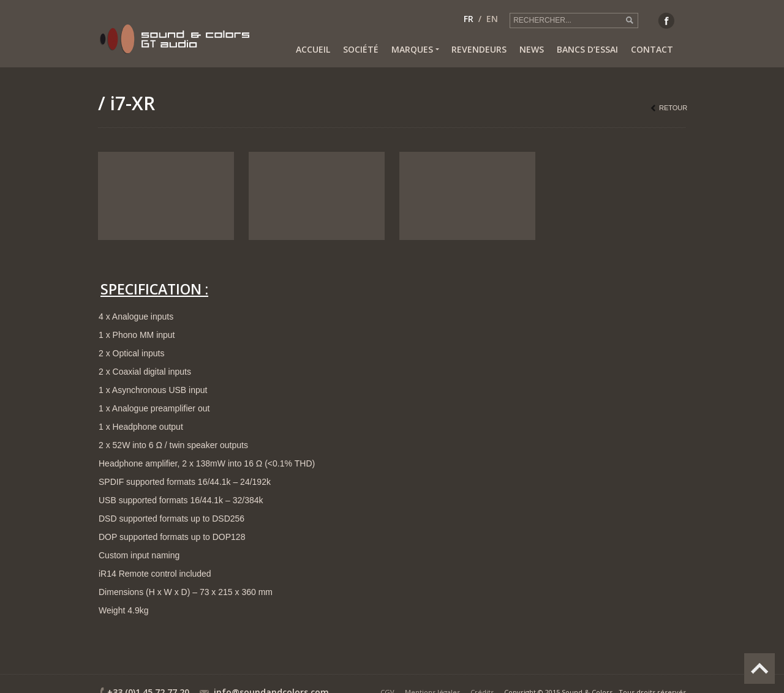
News (532, 49)
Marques (415, 50)
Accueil (313, 49)
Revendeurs (479, 49)
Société (361, 49)
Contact (652, 49)
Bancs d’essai (587, 49)
